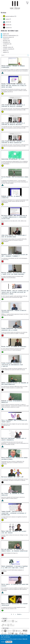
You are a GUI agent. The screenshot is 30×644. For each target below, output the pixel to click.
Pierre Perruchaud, (12, 329)
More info (25, 639)
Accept (3, 642)
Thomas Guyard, (14, 513)
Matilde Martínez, (14, 550)
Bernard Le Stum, (12, 402)
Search (3, 55)
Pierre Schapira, (12, 365)
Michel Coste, (14, 347)
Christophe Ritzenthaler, (13, 159)
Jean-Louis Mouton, (14, 236)
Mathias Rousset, (13, 274)
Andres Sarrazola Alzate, (15, 384)
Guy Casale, (13, 494)
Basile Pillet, (14, 605)
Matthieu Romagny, (14, 217)
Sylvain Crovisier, (14, 311)
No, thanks (9, 642)
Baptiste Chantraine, (14, 439)
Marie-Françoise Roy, (14, 459)
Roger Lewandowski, (14, 567)
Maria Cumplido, (14, 532)
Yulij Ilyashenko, (14, 421)
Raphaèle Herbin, (14, 255)
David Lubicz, (15, 585)
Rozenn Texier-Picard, (14, 86)
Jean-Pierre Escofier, (13, 106)
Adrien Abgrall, (13, 67)
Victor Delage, (15, 178)
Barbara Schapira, (12, 197)
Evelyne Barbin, (15, 292)
